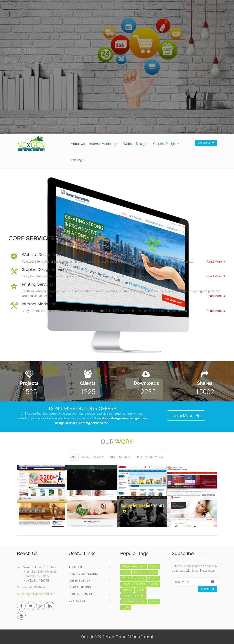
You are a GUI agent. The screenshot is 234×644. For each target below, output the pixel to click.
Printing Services (150, 457)
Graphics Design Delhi (134, 566)
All (74, 457)
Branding (139, 572)
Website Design (135, 144)
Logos (126, 572)
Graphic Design (164, 144)
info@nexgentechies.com (36, 594)
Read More (216, 262)
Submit (208, 589)
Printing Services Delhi (134, 584)
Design (152, 572)
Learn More (186, 416)
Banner (154, 566)
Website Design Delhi (133, 578)
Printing (77, 160)
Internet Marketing (103, 144)
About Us (78, 144)
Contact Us (206, 143)
